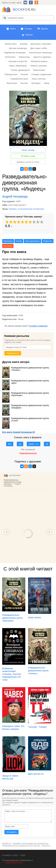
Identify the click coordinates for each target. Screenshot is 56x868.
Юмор (47, 83)
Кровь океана (35, 617)
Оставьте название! (38, 326)
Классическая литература (40, 53)
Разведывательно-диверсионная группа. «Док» (26, 382)
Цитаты (44, 29)
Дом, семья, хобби (39, 48)
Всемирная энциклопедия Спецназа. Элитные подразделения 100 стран (12, 674)
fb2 (10, 444)
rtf (47, 444)
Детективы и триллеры (41, 44)
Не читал (8, 246)
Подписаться (13, 353)
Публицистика (11, 74)
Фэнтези (24, 83)
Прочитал (8, 241)
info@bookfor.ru (26, 860)
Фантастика (12, 83)
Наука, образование (18, 66)
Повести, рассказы (39, 66)
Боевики (24, 44)
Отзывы (28, 29)
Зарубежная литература (15, 53)
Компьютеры (24, 57)
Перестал (48, 241)
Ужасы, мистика (39, 79)
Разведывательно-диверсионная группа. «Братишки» (26, 394)
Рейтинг (29, 35)
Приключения (39, 70)
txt (20, 444)
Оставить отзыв (28, 156)
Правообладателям (14, 863)
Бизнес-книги (11, 44)
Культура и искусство (18, 61)
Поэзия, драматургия (20, 70)
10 (42, 222)
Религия (24, 74)
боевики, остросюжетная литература (26, 209)
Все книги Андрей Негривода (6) (19, 432)
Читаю (19, 241)
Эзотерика (36, 83)
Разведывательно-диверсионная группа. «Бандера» (26, 407)
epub (34, 444)
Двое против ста (36, 774)
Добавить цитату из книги (28, 162)
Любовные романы (39, 61)
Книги (13, 29)
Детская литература (18, 48)
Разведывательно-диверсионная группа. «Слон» (26, 419)
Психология (10, 57)
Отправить (11, 832)
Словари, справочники (41, 74)
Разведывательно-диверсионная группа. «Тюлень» (26, 369)
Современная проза (19, 79)
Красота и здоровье (42, 57)
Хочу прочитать (32, 241)
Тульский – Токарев (37, 727)
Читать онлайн (28, 150)
